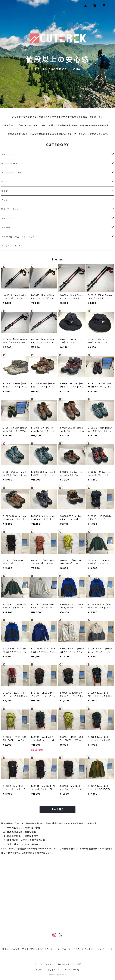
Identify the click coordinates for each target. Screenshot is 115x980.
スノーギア (7, 228)
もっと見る (57, 809)
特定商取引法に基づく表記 (69, 964)
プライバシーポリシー (44, 964)
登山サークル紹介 (12, 949)
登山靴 (4, 191)
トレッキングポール (11, 246)
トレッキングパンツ (11, 173)
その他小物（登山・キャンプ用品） (19, 237)
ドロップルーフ (63, 949)
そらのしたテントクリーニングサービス (93, 949)
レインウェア (8, 154)
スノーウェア (8, 218)
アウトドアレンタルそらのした (39, 949)
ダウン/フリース (9, 164)
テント (4, 182)
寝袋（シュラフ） (10, 209)
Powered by (58, 975)
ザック (4, 200)
